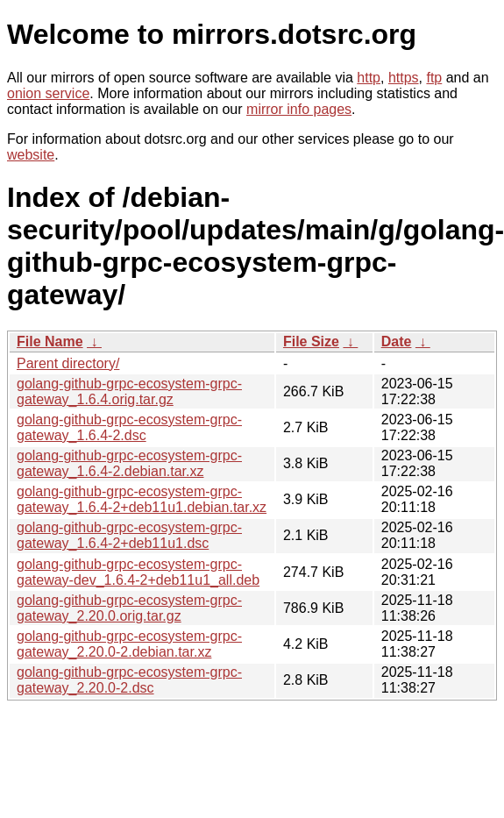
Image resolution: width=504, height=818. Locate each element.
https (404, 78)
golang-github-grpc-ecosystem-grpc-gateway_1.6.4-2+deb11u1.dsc (129, 535)
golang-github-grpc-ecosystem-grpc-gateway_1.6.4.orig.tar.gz (129, 391)
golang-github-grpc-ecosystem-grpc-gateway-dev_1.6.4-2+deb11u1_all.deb (138, 572)
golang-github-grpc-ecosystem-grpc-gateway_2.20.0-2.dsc (129, 680)
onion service (48, 93)
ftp (434, 78)
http (369, 78)
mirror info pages (299, 109)
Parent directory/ (68, 363)
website (31, 155)
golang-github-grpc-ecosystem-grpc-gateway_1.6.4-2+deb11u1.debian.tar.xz (142, 499)
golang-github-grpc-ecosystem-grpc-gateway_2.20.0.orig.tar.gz (129, 608)
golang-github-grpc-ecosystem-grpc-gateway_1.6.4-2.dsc (129, 427)
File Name (50, 341)
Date (397, 341)
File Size (311, 341)
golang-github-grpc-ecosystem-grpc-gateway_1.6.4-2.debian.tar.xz (129, 463)
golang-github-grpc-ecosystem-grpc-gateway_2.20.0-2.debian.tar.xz (129, 644)
